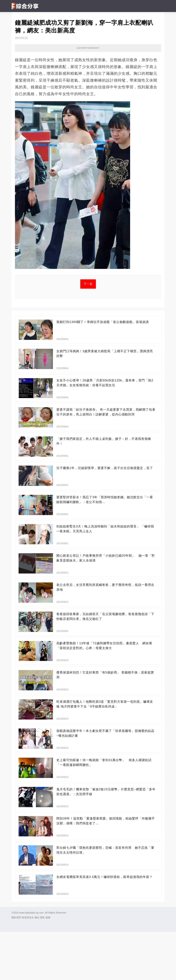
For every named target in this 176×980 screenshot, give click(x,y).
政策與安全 (28, 966)
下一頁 (88, 332)
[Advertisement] (88, 77)
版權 (48, 966)
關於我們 (16, 966)
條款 (37, 966)
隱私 (42, 966)
